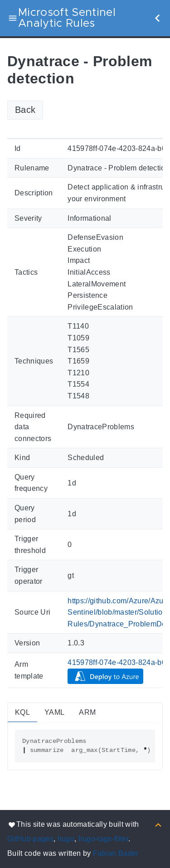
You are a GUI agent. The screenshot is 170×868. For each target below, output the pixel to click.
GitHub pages (30, 839)
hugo (66, 839)
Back (25, 110)
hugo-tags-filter (103, 839)
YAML (54, 712)
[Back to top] (158, 824)
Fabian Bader (116, 853)
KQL (22, 712)
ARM (87, 712)
